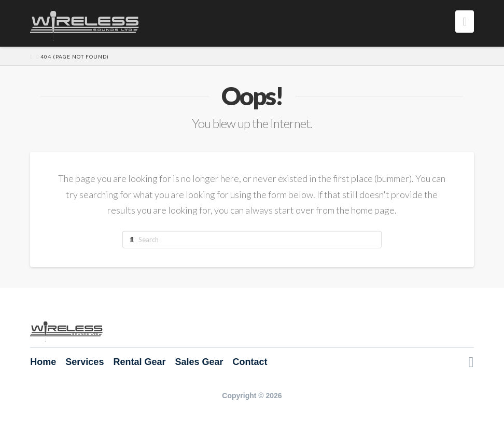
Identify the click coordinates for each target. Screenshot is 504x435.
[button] (465, 22)
